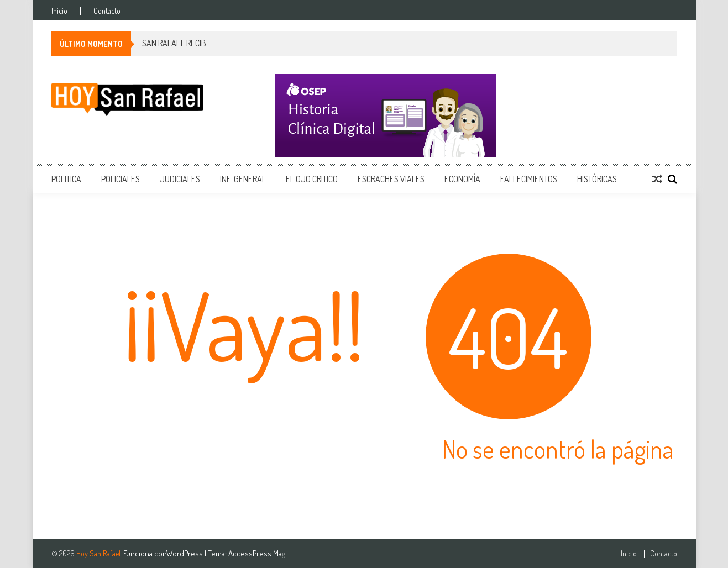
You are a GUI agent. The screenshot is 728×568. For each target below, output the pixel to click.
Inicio (59, 11)
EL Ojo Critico (312, 179)
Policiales (121, 179)
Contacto (107, 11)
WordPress (185, 553)
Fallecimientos (529, 179)
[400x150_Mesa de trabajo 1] (476, 115)
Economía (462, 179)
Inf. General (243, 179)
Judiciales (180, 179)
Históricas (597, 179)
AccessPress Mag (257, 553)
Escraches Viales (391, 179)
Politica (66, 179)
